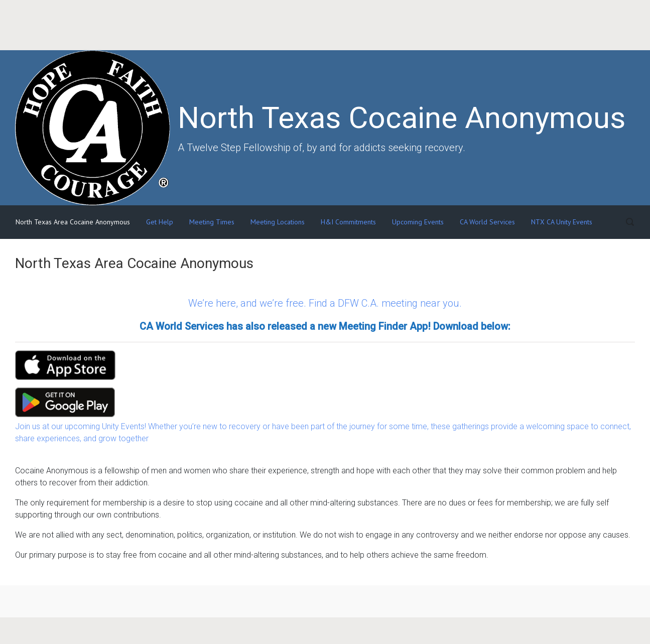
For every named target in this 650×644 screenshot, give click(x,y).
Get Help (160, 222)
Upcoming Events (418, 222)
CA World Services (487, 222)
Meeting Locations (278, 222)
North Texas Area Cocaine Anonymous (73, 222)
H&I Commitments (348, 222)
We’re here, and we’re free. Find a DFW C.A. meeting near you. (325, 303)
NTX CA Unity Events (562, 222)
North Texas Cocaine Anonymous (402, 118)
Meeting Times (212, 222)
